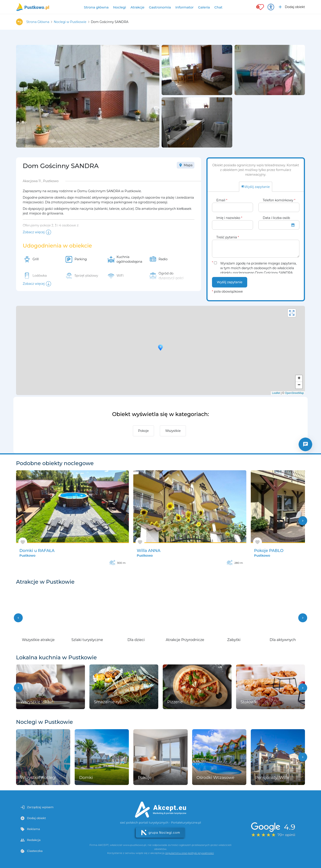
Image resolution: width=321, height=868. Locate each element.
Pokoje (144, 431)
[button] (18, 618)
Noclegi (119, 7)
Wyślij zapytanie (230, 282)
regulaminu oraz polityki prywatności (189, 853)
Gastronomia (160, 7)
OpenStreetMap (294, 393)
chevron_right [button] (303, 521)
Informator (184, 7)
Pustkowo (27, 556)
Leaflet (276, 393)
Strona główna (96, 7)
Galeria (204, 7)
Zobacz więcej (34, 232)
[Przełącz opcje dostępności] (271, 7)
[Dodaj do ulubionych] (23, 542)
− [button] (299, 385)
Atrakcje (137, 7)
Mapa (185, 165)
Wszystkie (173, 431)
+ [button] (299, 379)
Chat (218, 7)
